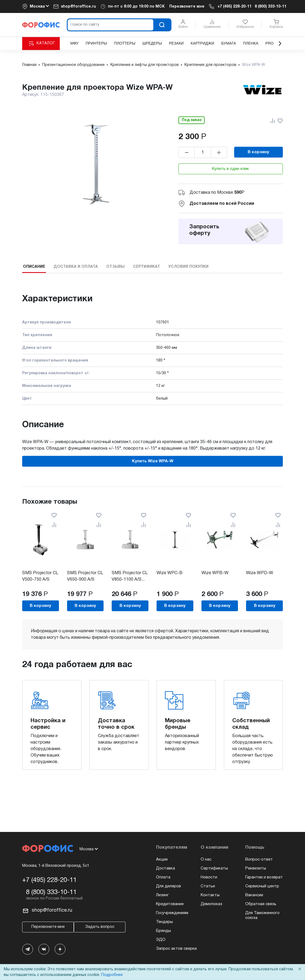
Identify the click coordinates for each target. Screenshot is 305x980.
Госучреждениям (172, 913)
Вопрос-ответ (259, 859)
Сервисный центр (262, 886)
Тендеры (164, 922)
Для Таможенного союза (262, 915)
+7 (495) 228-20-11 (234, 7)
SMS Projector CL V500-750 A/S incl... (40, 580)
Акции (162, 859)
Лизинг (162, 895)
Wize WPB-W (215, 573)
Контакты (210, 895)
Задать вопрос (100, 927)
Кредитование (170, 904)
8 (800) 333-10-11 (271, 7)
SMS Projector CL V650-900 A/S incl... (85, 580)
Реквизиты (256, 868)
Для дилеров (168, 886)
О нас (206, 859)
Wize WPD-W (260, 573)
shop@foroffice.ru (78, 7)
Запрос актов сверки (176, 949)
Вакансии (254, 895)
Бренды (163, 931)
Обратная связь (261, 904)
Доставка (165, 868)
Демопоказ (211, 904)
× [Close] (300, 969)
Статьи (208, 886)
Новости (209, 877)
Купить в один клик (231, 169)
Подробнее (112, 975)
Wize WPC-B (170, 573)
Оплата (163, 877)
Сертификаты (214, 868)
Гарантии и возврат (264, 877)
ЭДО (161, 940)
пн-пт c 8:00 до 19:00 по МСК (136, 7)
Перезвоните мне (187, 7)
